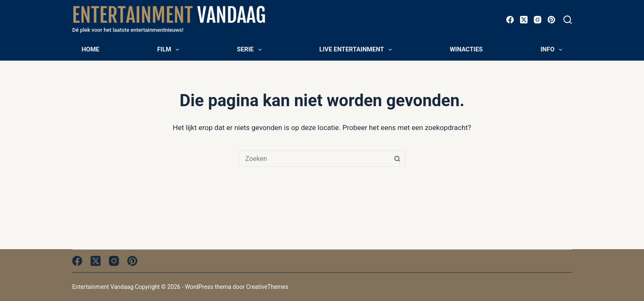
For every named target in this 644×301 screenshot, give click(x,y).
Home (91, 49)
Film (170, 50)
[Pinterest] (551, 20)
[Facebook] (510, 20)
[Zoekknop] (397, 158)
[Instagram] (538, 20)
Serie (251, 50)
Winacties (466, 49)
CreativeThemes (267, 287)
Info (553, 50)
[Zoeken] (568, 20)
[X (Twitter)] (524, 20)
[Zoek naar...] (314, 158)
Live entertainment (357, 50)
